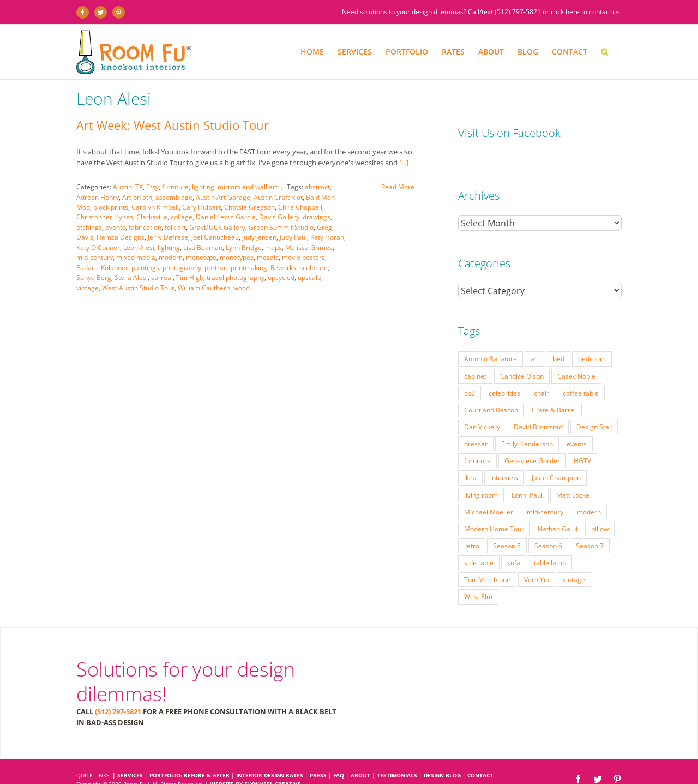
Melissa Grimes (309, 247)
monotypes (237, 257)
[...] (404, 163)
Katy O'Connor (98, 247)
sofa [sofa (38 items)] (514, 541)
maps (273, 247)
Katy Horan (327, 237)
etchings (89, 227)
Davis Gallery (279, 217)
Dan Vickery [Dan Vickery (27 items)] (482, 405)
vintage (88, 288)
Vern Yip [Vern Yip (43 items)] (537, 558)
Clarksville (152, 217)
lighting (203, 187)
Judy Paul (293, 237)
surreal (162, 277)
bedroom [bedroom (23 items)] (592, 337)
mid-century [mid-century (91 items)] (545, 490)
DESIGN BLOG (442, 753)
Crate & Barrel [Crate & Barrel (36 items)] (554, 388)
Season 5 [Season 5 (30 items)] (507, 524)
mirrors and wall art (248, 187)
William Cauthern (204, 288)
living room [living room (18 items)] (481, 473)
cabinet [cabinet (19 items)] (475, 354)
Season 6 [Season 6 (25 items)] (548, 524)
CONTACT (480, 753)
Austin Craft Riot (278, 197)
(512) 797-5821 (518, 12)
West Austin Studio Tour (138, 288)
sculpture (314, 268)
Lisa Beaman (203, 247)
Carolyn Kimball (155, 207)
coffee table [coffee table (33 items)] (581, 371)
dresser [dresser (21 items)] (476, 422)
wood (242, 288)
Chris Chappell (300, 207)
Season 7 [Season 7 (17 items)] (590, 524)
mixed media (136, 257)
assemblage (174, 197)
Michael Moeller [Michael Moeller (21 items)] (489, 490)
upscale (309, 277)
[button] (604, 52)
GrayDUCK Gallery (217, 227)
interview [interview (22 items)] (504, 456)
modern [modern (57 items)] (589, 490)
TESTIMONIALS (397, 753)
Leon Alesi (139, 247)
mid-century (95, 257)
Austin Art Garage (223, 197)
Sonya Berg (94, 277)
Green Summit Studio (281, 227)
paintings (145, 268)
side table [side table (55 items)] (479, 541)
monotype (201, 257)
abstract (317, 187)
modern (171, 257)
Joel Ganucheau (215, 237)
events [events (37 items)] (577, 422)
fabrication (145, 227)
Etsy (152, 187)
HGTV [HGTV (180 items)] (582, 439)
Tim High (190, 277)
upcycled (281, 277)
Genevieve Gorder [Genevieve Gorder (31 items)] (532, 439)
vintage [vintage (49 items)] (574, 558)
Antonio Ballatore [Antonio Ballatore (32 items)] (491, 337)
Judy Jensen (259, 237)
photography (182, 268)
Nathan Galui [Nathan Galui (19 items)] (558, 507)
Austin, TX (128, 187)
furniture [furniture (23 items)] (477, 439)
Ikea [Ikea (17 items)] (470, 456)
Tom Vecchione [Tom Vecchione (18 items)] (487, 558)
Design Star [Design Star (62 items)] (594, 405)
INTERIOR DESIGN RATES (270, 753)
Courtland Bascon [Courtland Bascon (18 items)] (491, 388)
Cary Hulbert (201, 207)
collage (182, 217)
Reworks (283, 268)
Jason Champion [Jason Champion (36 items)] (556, 456)
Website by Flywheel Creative (255, 762)
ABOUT (360, 753)
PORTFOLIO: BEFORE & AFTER (189, 753)
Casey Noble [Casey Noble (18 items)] (576, 354)
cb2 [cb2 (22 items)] (470, 371)
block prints (111, 207)
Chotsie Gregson (249, 207)
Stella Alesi (131, 277)
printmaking (249, 268)
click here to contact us (585, 12)
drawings (317, 217)
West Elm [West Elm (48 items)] (478, 574)
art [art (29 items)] (535, 337)
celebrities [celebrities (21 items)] (504, 371)
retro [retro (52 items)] (472, 524)
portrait (216, 268)
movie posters (303, 257)
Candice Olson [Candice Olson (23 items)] (522, 354)
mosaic (268, 257)
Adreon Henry (98, 197)
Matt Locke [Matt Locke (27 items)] (573, 473)
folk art (175, 227)
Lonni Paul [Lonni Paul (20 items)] (527, 473)
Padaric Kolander (102, 268)
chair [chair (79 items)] (541, 371)
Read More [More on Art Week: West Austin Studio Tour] (398, 187)
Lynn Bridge (244, 247)
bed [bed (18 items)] (559, 337)
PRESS (318, 753)
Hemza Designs (121, 237)
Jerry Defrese (168, 237)
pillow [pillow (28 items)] (600, 507)
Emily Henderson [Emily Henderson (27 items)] (527, 422)
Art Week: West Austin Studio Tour (173, 125)
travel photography (236, 277)
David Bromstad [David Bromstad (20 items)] (538, 405)
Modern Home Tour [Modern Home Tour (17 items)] (494, 507)
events (115, 227)
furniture (175, 187)
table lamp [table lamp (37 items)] (550, 541)
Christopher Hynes (105, 217)
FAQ (339, 753)
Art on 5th (137, 197)
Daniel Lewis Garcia (226, 217)
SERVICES (130, 753)
